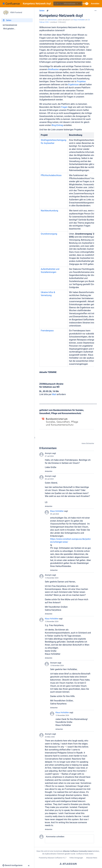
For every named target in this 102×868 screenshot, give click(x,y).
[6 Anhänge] (48, 11)
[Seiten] (17, 20)
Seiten (42, 11)
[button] (87, 4)
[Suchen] (55, 4)
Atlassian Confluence (55, 858)
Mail (54, 394)
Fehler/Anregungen (76, 858)
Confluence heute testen (85, 854)
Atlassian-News (92, 858)
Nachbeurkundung (49, 211)
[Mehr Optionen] (95, 11)
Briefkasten (54, 69)
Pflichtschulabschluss (51, 175)
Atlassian (68, 864)
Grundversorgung (49, 234)
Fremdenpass (47, 331)
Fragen (65, 107)
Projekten (81, 81)
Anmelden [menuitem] (95, 4)
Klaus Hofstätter (57, 511)
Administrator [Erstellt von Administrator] (52, 20)
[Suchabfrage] (68, 4)
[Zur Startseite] (28, 4)
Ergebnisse (74, 85)
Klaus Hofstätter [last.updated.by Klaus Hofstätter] (79, 20)
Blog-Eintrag (57, 125)
